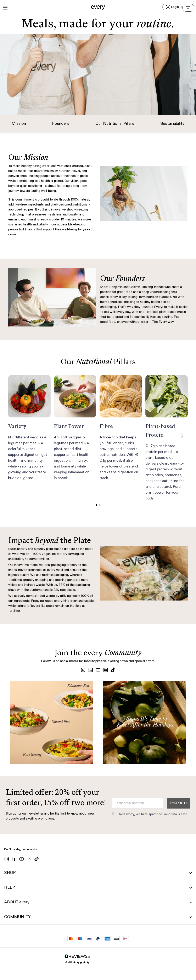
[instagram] (83, 670)
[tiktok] (113, 670)
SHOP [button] (98, 873)
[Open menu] (188, 8)
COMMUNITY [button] (98, 917)
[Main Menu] (5, 8)
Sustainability (172, 124)
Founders (61, 124)
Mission (19, 124)
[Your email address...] (138, 803)
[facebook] (91, 670)
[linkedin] (106, 670)
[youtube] (98, 670)
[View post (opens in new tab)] (51, 722)
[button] (98, 8)
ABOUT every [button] (98, 902)
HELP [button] (98, 888)
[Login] (172, 7)
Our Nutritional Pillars (115, 124)
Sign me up (179, 804)
